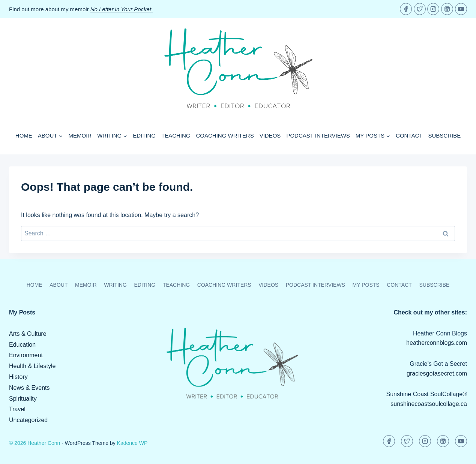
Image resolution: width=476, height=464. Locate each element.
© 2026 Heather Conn (35, 443)
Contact (409, 135)
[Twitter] (420, 9)
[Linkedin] (447, 9)
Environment (26, 355)
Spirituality (23, 399)
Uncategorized (28, 420)
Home (24, 135)
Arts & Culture (28, 334)
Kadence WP (132, 443)
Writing (115, 285)
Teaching (176, 135)
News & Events (29, 388)
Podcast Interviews (318, 135)
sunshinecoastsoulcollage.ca (429, 404)
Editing (144, 135)
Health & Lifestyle (32, 366)
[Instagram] (433, 9)
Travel (17, 409)
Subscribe (445, 135)
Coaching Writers (225, 135)
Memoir (80, 135)
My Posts (366, 285)
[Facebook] (406, 9)
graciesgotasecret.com (437, 373)
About (59, 285)
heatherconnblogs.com (437, 343)
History (18, 377)
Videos (270, 135)
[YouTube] (461, 9)
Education (22, 345)
